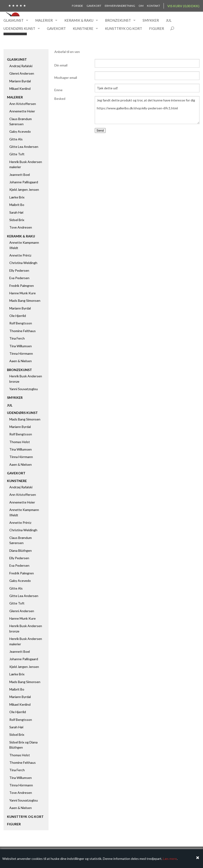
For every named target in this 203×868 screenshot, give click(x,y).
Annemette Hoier (22, 111)
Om (141, 6)
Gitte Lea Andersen (24, 147)
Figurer (157, 28)
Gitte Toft (17, 154)
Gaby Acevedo (20, 131)
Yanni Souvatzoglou (24, 389)
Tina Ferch (17, 338)
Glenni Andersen (22, 73)
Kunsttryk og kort (124, 28)
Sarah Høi (16, 212)
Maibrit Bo (17, 205)
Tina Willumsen (21, 346)
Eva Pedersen (19, 278)
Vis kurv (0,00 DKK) (183, 6)
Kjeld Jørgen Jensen (24, 189)
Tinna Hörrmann (21, 353)
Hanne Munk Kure (23, 293)
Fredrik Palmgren (22, 286)
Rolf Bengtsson (21, 323)
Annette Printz (20, 255)
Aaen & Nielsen (21, 361)
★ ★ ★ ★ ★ (17, 5)
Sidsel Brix (17, 220)
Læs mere (170, 859)
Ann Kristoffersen (23, 104)
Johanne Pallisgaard (24, 182)
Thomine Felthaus (23, 331)
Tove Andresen (21, 227)
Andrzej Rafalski (21, 66)
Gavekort (94, 6)
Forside (77, 6)
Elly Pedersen (19, 270)
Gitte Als (16, 139)
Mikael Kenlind (20, 89)
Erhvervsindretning (120, 6)
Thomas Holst (20, 442)
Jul (169, 20)
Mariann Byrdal (20, 81)
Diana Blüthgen (21, 550)
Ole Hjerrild (18, 316)
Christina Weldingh (23, 263)
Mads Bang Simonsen (25, 300)
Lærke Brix (17, 197)
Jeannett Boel (20, 175)
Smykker (151, 20)
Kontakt (154, 6)
